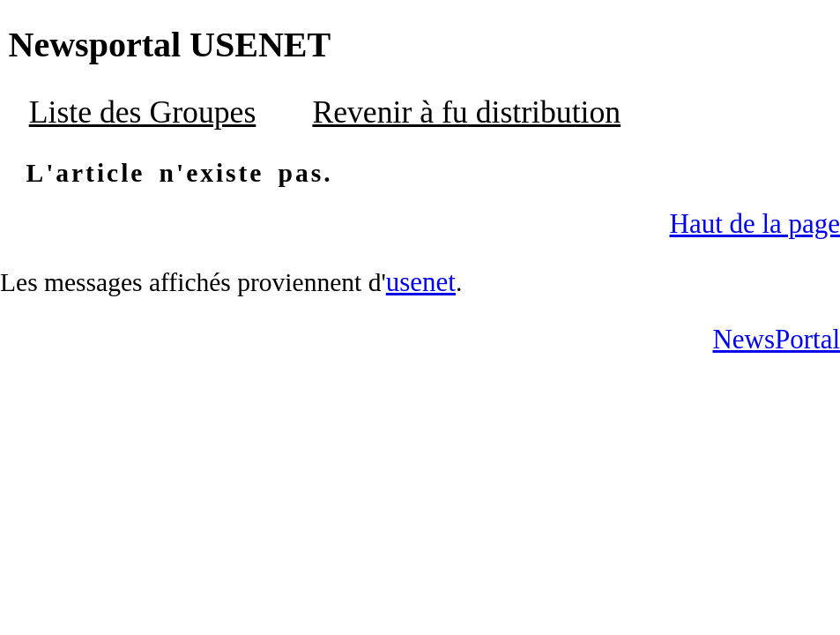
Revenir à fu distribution (466, 112)
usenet (421, 282)
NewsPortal (776, 339)
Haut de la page (755, 224)
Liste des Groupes (143, 112)
